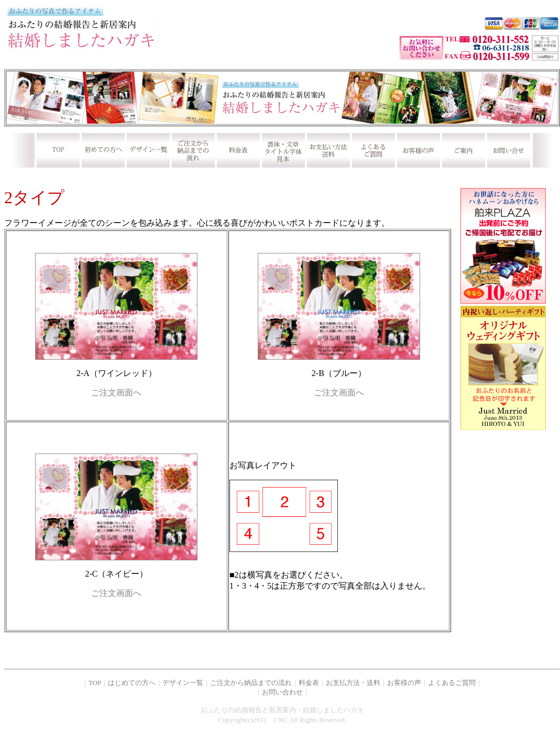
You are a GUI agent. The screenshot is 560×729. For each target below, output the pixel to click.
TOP (95, 683)
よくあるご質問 (452, 683)
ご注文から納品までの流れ (251, 683)
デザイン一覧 (183, 683)
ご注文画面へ (116, 393)
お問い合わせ (282, 692)
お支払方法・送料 (353, 683)
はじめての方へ (132, 683)
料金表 (309, 683)
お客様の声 (404, 683)
